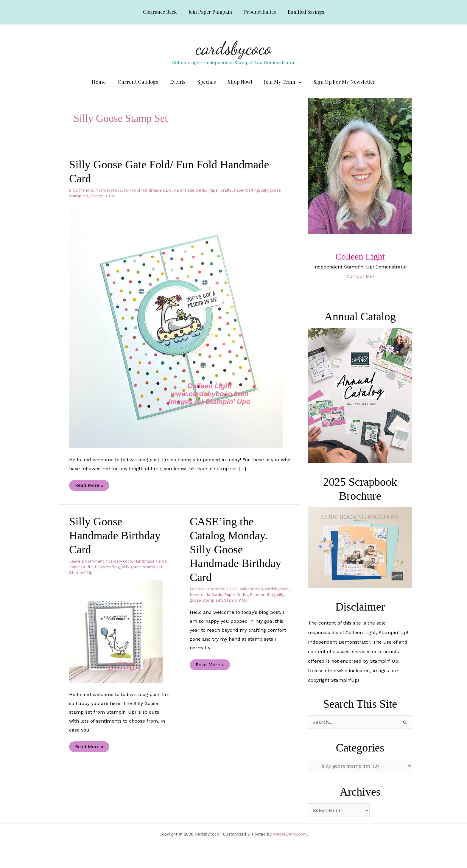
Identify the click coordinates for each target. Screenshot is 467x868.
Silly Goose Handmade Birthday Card (115, 544)
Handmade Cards (190, 199)
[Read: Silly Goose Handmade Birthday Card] (120, 640)
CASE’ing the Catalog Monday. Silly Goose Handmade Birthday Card (235, 558)
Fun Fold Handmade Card (148, 199)
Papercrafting (246, 199)
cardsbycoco (234, 48)
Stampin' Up (102, 205)
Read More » (89, 495)
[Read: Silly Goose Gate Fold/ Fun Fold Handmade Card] (180, 334)
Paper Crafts (220, 199)
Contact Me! (360, 285)
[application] (292, 86)
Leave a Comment (87, 570)
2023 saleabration (246, 598)
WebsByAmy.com (290, 843)
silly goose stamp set (142, 576)
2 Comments (82, 199)
